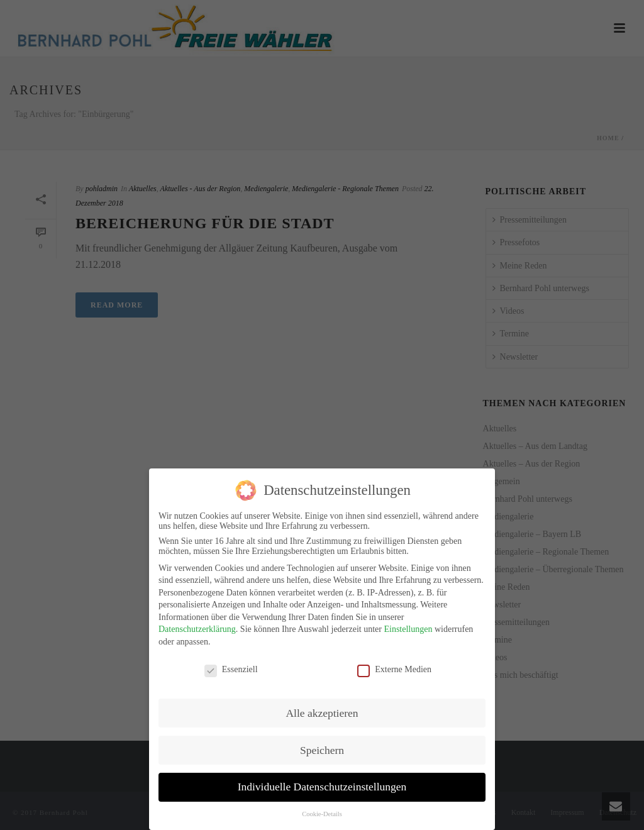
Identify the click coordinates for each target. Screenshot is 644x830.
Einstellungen (408, 627)
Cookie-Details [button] (322, 811)
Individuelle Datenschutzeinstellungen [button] (322, 784)
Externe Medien (394, 667)
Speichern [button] (322, 747)
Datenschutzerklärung (197, 627)
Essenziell (231, 667)
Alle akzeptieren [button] (322, 710)
